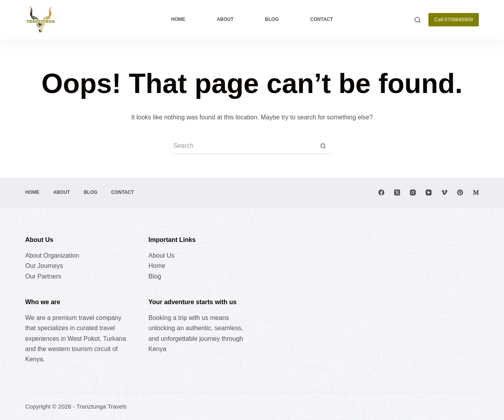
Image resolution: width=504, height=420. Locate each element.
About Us (161, 256)
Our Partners (43, 276)
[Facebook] (381, 192)
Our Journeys (44, 266)
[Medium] (476, 192)
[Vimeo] (444, 192)
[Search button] (323, 146)
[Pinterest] (460, 192)
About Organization (52, 256)
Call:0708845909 (454, 20)
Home (178, 19)
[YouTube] (429, 192)
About (225, 19)
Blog (272, 19)
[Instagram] (413, 192)
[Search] (418, 20)
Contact (322, 19)
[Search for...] (244, 146)
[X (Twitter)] (397, 192)
